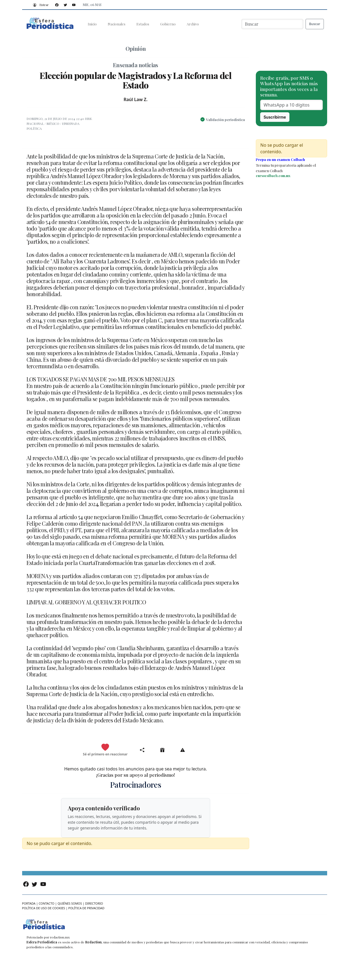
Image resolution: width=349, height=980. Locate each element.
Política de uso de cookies (44, 908)
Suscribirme (275, 117)
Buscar (315, 24)
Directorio (94, 903)
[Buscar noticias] (272, 24)
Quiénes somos (70, 903)
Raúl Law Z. (136, 99)
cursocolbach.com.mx (273, 176)
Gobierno (168, 24)
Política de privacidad (86, 908)
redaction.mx (60, 937)
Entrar (40, 5)
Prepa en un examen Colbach (280, 159)
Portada (29, 903)
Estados (143, 24)
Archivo (193, 24)
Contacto (47, 903)
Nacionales (117, 24)
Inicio (92, 24)
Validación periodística (225, 120)
